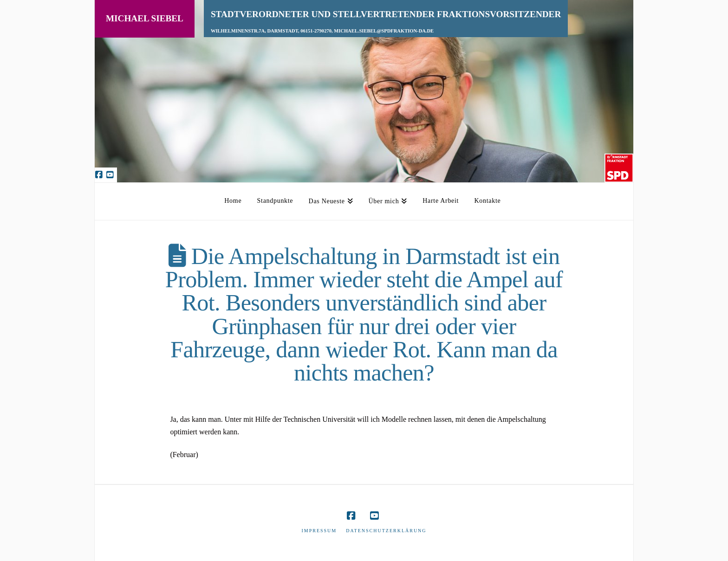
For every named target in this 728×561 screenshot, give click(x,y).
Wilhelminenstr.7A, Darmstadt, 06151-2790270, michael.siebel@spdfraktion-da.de (322, 31)
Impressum (319, 531)
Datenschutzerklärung (386, 531)
